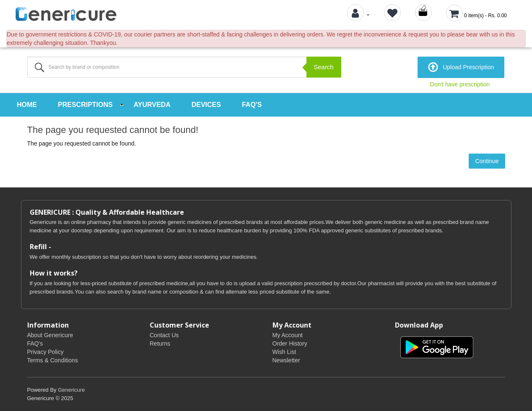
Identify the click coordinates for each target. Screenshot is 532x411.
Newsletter (286, 360)
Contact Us (164, 335)
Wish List (284, 352)
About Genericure (50, 335)
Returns (160, 343)
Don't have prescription (460, 84)
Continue (487, 161)
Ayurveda (152, 105)
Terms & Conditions (53, 360)
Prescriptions (85, 105)
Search (324, 67)
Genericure (71, 390)
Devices (206, 105)
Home (27, 105)
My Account (288, 335)
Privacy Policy (45, 352)
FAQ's (252, 105)
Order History (290, 343)
